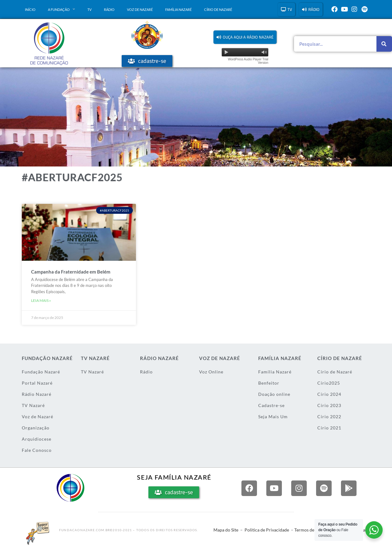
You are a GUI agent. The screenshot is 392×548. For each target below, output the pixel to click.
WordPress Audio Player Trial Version (248, 61)
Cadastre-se (271, 405)
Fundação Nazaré (41, 372)
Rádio (109, 9)
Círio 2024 (329, 394)
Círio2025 (329, 383)
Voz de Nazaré (140, 9)
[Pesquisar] (384, 44)
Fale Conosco (37, 450)
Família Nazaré (178, 9)
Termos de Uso (308, 530)
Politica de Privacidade (267, 530)
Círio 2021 (329, 428)
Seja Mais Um (273, 417)
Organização (36, 428)
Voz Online (211, 372)
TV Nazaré (33, 405)
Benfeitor (269, 383)
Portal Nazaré (37, 383)
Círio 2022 (329, 417)
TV (89, 9)
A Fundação (61, 9)
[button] (245, 37)
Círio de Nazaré (218, 9)
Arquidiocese (37, 439)
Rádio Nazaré (37, 394)
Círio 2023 (329, 405)
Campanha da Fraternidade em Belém (71, 272)
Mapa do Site (226, 530)
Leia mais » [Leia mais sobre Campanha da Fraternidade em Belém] (41, 300)
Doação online (274, 394)
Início (30, 9)
